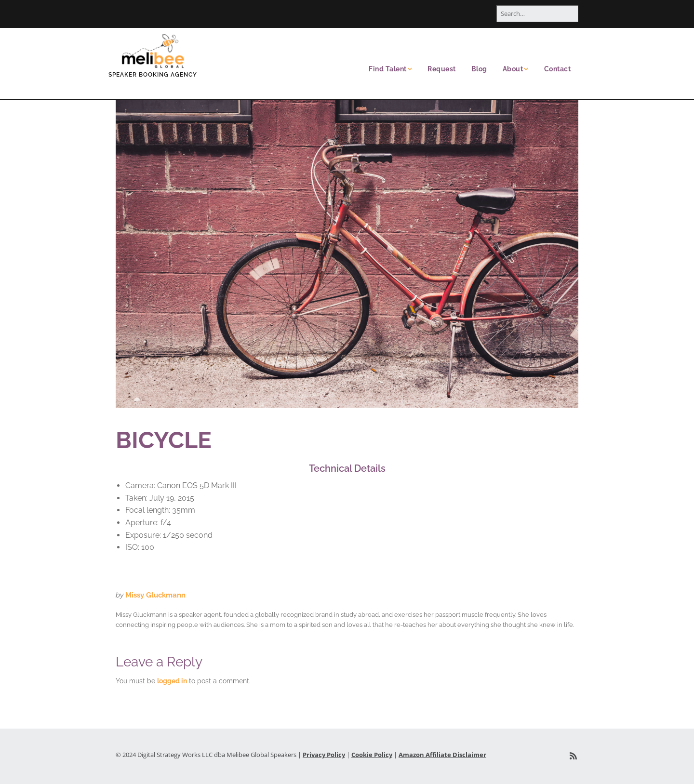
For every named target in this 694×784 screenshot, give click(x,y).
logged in (172, 681)
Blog (479, 69)
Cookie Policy (372, 755)
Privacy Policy (324, 755)
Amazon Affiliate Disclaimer (442, 755)
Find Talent (388, 69)
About (513, 69)
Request (442, 69)
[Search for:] (537, 14)
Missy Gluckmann (155, 595)
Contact (558, 69)
